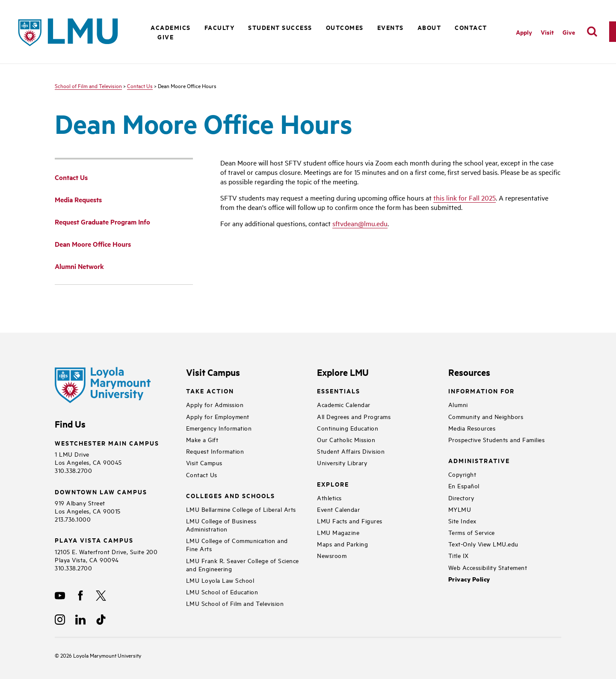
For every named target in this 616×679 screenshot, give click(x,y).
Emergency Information (219, 428)
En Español (464, 486)
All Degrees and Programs (354, 416)
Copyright (462, 474)
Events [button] (391, 27)
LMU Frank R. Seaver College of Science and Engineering (243, 564)
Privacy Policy (469, 579)
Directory (461, 497)
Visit (547, 32)
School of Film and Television (88, 86)
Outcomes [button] (345, 27)
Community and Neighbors (486, 416)
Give (166, 37)
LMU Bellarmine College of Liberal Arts (241, 509)
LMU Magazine (338, 532)
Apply (524, 32)
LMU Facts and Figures (350, 521)
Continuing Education (348, 428)
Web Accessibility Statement (488, 567)
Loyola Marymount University (101, 655)
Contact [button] (471, 27)
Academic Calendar (344, 404)
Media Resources (472, 428)
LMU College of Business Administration (221, 525)
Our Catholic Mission (346, 439)
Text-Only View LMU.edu (483, 544)
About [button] (429, 27)
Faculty (220, 27)
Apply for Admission (215, 404)
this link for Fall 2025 (465, 198)
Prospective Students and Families (497, 439)
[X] (101, 596)
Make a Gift (202, 439)
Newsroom (332, 555)
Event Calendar (338, 509)
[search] (592, 32)
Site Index (462, 521)
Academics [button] (171, 27)
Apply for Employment (218, 416)
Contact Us (140, 86)
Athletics (329, 497)
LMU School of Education (222, 592)
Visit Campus (204, 462)
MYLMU (460, 509)
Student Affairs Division (351, 451)
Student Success (280, 27)
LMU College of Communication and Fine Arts (237, 544)
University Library (342, 462)
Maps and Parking (342, 544)
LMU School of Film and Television (235, 603)
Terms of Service (472, 532)
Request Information (215, 451)
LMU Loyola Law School (220, 580)
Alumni (458, 404)
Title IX (459, 555)
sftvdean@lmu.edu (360, 223)
